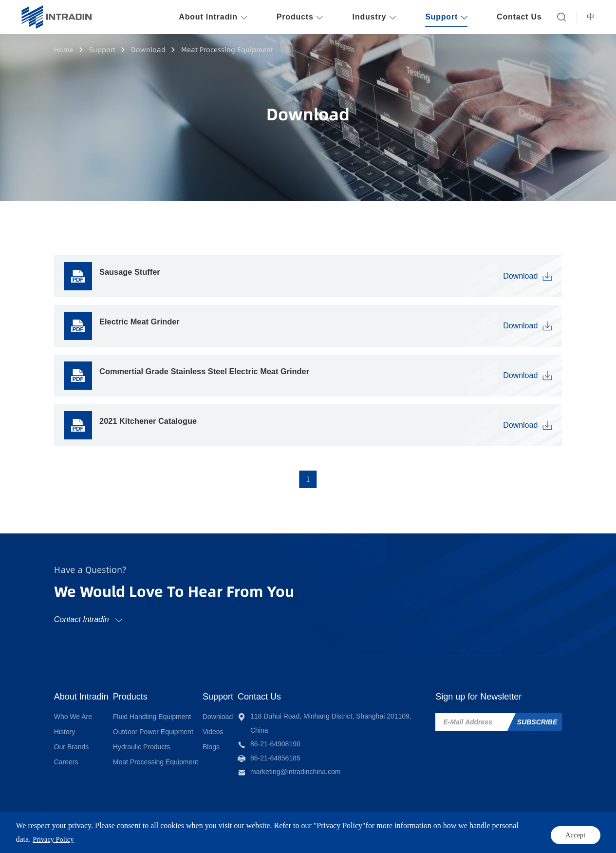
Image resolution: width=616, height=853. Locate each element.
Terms (344, 829)
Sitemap (441, 829)
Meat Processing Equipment (227, 49)
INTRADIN (135, 829)
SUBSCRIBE (537, 718)
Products (145, 691)
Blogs (242, 741)
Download (148, 49)
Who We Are (73, 711)
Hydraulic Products (157, 741)
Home (64, 49)
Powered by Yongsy (265, 829)
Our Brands (72, 741)
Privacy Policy (391, 829)
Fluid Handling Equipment (167, 711)
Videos (244, 726)
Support (102, 49)
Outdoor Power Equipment (168, 726)
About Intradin (81, 691)
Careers (66, 756)
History (65, 726)
